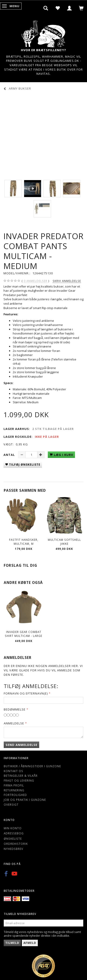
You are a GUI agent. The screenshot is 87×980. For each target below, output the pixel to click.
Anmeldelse (14, 723)
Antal (10, 455)
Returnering (14, 790)
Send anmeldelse (21, 745)
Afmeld (30, 943)
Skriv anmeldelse (67, 281)
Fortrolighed (15, 795)
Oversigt (11, 805)
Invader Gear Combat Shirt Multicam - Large (24, 634)
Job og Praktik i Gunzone (25, 800)
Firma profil (14, 785)
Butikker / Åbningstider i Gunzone (32, 766)
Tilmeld (12, 943)
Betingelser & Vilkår (21, 776)
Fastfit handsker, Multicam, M (24, 542)
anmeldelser (35, 281)
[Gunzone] (44, 33)
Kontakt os (13, 771)
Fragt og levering (19, 780)
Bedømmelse (15, 709)
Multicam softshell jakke (64, 542)
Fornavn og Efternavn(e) (26, 693)
